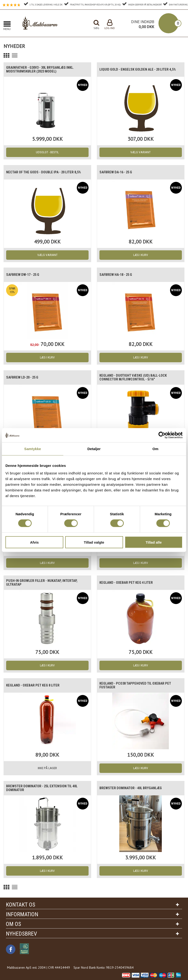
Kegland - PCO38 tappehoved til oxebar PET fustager (138, 686)
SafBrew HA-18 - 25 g (118, 275)
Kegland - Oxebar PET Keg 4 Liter (128, 583)
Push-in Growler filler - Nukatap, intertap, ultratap (44, 583)
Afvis (34, 542)
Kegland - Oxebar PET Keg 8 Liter (35, 686)
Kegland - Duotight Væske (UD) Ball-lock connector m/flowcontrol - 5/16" (136, 378)
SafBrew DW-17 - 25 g (25, 275)
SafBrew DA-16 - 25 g (118, 172)
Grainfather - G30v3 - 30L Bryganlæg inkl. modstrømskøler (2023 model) (43, 70)
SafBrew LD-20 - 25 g (24, 378)
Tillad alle (154, 542)
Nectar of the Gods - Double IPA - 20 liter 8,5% (47, 172)
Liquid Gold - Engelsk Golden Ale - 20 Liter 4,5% (137, 70)
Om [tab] (155, 449)
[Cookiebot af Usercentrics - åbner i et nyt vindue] (162, 435)
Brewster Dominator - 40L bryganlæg (133, 788)
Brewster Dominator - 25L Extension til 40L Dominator (45, 788)
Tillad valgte (94, 542)
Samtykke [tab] (33, 449)
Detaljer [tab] (94, 449)
